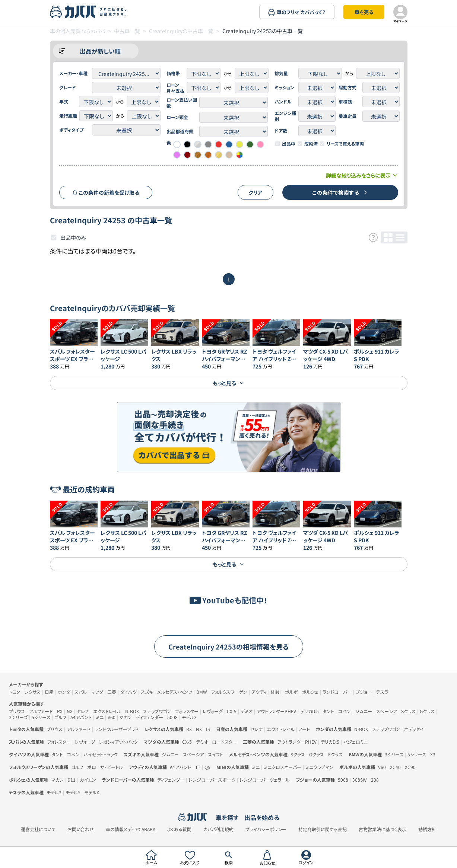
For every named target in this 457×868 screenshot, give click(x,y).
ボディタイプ (71, 130)
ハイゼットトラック (101, 754)
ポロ (92, 767)
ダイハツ (128, 692)
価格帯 (173, 73)
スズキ (147, 692)
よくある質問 (179, 829)
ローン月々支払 (175, 88)
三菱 (112, 692)
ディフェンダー (150, 717)
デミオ (247, 711)
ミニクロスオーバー (283, 767)
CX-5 (232, 711)
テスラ (382, 692)
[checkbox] (277, 144)
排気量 (281, 73)
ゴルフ (60, 717)
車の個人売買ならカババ (77, 31)
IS (208, 729)
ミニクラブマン (319, 767)
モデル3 (189, 717)
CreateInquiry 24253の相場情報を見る (229, 647)
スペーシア (387, 711)
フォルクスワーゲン (229, 692)
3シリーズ (18, 717)
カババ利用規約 (218, 829)
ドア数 (281, 131)
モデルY (73, 792)
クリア (256, 192)
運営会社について (38, 829)
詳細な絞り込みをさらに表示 (362, 175)
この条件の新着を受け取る (106, 192)
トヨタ (15, 692)
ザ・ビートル (112, 767)
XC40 (395, 767)
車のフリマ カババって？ (297, 12)
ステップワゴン (157, 711)
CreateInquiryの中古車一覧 (181, 31)
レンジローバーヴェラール (265, 780)
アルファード (41, 711)
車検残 (345, 102)
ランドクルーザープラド (117, 729)
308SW (360, 780)
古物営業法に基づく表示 (383, 829)
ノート (304, 729)
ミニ (100, 717)
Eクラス (335, 754)
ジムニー (364, 711)
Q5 (207, 767)
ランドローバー (337, 692)
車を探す (227, 817)
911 (72, 780)
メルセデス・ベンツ (175, 692)
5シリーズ (41, 717)
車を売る (364, 12)
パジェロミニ (356, 742)
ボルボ (291, 692)
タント (329, 711)
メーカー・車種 (73, 73)
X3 (433, 754)
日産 (49, 692)
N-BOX (132, 711)
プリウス (17, 711)
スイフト (215, 754)
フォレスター (187, 711)
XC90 (410, 767)
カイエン (88, 780)
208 (375, 780)
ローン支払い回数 (182, 103)
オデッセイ (414, 729)
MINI (276, 692)
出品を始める (262, 817)
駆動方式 (347, 87)
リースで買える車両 (345, 144)
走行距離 (68, 116)
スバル (81, 692)
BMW (202, 692)
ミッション (284, 87)
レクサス (32, 692)
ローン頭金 (177, 117)
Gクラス (427, 711)
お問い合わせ (81, 829)
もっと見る (228, 383)
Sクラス (408, 711)
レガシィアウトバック (118, 742)
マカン (126, 717)
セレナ (83, 711)
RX (60, 711)
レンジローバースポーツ (212, 780)
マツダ (97, 692)
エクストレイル (107, 711)
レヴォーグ (213, 711)
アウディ (259, 692)
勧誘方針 (427, 829)
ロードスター (224, 742)
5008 (172, 717)
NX (70, 711)
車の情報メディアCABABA (131, 829)
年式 (64, 102)
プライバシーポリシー (266, 829)
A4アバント (81, 717)
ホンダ (64, 692)
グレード (68, 87)
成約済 (311, 144)
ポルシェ (310, 692)
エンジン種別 (285, 116)
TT (198, 767)
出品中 (289, 144)
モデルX (92, 792)
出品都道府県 (180, 131)
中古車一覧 (127, 31)
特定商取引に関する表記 (323, 829)
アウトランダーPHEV (276, 711)
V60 (112, 717)
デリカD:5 (310, 711)
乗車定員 (347, 116)
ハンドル (283, 102)
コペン (345, 711)
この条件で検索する (340, 192)
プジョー (364, 692)
